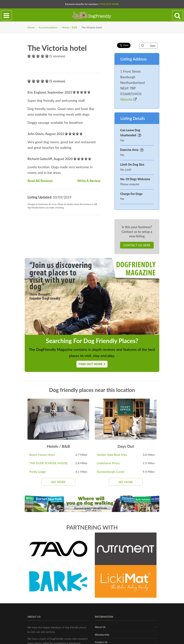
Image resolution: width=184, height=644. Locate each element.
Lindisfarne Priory (108, 463)
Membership (102, 635)
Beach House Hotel (42, 455)
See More (58, 482)
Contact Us (101, 642)
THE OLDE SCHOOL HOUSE (49, 463)
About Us (100, 627)
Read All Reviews (40, 181)
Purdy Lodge (37, 472)
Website (128, 99)
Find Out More (109, 4)
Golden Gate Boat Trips (112, 455)
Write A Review (89, 181)
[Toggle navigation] (6, 15)
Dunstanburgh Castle (111, 472)
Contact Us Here (137, 245)
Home (31, 27)
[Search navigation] (178, 15)
